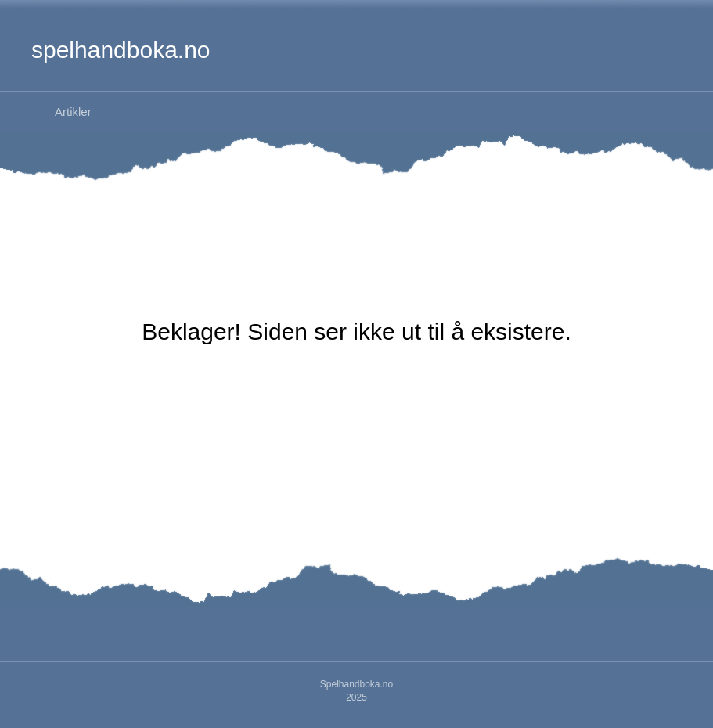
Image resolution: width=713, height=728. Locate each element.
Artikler (73, 112)
